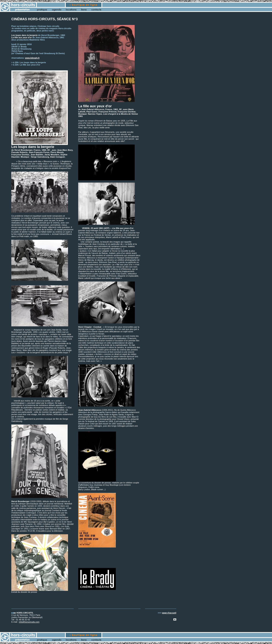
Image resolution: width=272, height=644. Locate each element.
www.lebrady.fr (32, 58)
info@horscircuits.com (29, 622)
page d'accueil (169, 613)
